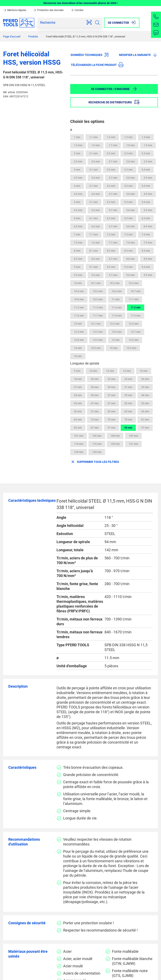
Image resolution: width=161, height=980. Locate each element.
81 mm (145, 420)
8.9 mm (148, 259)
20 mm (95, 379)
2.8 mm (130, 162)
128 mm (79, 452)
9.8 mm (130, 275)
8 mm (77, 251)
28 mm (95, 387)
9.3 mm (128, 267)
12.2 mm (115, 324)
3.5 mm (78, 178)
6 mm (77, 218)
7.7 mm (113, 243)
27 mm (78, 387)
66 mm (145, 412)
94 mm (128, 428)
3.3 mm (128, 170)
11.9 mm (136, 316)
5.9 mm (148, 210)
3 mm (77, 170)
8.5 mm (78, 259)
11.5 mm (136, 308)
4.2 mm (111, 186)
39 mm (128, 395)
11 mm (116, 299)
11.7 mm (98, 316)
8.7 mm (113, 259)
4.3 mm (128, 186)
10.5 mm (98, 291)
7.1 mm (93, 235)
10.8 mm (79, 299)
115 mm (97, 444)
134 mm (97, 452)
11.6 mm (79, 316)
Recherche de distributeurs (114, 102)
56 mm (78, 412)
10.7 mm (136, 291)
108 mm (115, 436)
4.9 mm (148, 194)
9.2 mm (111, 267)
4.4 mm (146, 186)
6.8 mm (130, 226)
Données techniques (90, 55)
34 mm (78, 395)
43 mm (78, 403)
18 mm (78, 379)
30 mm (111, 387)
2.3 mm (128, 153)
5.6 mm (96, 210)
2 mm (77, 153)
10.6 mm (117, 291)
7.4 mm (146, 235)
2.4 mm (146, 153)
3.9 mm (148, 178)
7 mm (77, 235)
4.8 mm (130, 194)
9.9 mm (148, 275)
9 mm (77, 267)
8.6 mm (96, 259)
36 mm (95, 395)
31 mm (128, 387)
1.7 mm (113, 145)
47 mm (95, 403)
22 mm (111, 379)
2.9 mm (148, 162)
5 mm (77, 202)
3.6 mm (96, 178)
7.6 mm (96, 243)
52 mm (128, 403)
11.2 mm (79, 308)
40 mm (145, 395)
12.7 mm (136, 332)
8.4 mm (146, 251)
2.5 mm (78, 162)
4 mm (77, 186)
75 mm (111, 420)
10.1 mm (96, 283)
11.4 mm (117, 308)
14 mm (78, 348)
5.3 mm (128, 202)
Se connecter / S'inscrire (114, 89)
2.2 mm (111, 153)
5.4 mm (146, 202)
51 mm (111, 403)
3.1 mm (93, 170)
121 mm (133, 444)
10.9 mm (98, 299)
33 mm (145, 387)
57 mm (95, 412)
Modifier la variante (138, 55)
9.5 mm (78, 275)
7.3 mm (128, 235)
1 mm (77, 137)
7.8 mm (130, 243)
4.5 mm (78, 194)
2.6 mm (96, 162)
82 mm (78, 428)
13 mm (116, 340)
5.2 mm (111, 202)
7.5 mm (78, 243)
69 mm (78, 420)
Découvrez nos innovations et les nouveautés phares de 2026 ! (80, 3)
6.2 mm (111, 218)
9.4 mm (146, 267)
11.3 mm (98, 308)
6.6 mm (96, 226)
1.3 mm (128, 137)
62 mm (111, 412)
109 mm (133, 436)
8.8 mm (130, 259)
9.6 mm (96, 275)
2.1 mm (93, 153)
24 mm (128, 379)
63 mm (128, 412)
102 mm (97, 436)
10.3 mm (133, 283)
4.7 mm (113, 194)
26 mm (145, 379)
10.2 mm (115, 283)
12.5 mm (98, 332)
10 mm (78, 283)
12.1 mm (96, 324)
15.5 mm (131, 348)
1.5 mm (78, 145)
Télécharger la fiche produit (97, 65)
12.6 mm (117, 332)
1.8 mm (130, 145)
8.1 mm (93, 251)
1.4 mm (146, 137)
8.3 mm (128, 251)
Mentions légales (15, 10)
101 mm (79, 436)
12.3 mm (133, 324)
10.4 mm (79, 291)
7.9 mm (148, 243)
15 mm (114, 348)
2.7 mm (113, 162)
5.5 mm (78, 210)
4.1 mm (93, 186)
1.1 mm (93, 137)
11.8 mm (117, 316)
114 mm (79, 444)
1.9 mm (148, 145)
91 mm (111, 428)
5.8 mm (130, 210)
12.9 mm (98, 340)
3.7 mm (113, 178)
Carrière (77, 10)
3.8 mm (130, 178)
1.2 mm (111, 137)
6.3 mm (128, 218)
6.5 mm (78, 226)
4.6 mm (96, 194)
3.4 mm (146, 170)
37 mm (111, 395)
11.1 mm (133, 299)
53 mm (145, 403)
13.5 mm (133, 340)
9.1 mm (93, 267)
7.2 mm (111, 235)
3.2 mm (111, 170)
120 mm (115, 444)
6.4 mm (146, 218)
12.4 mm (79, 332)
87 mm (95, 428)
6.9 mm (148, 226)
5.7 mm (113, 210)
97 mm (145, 428)
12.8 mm (79, 340)
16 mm (78, 356)
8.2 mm (111, 251)
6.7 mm (113, 226)
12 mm (78, 324)
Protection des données (49, 10)
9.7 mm (113, 275)
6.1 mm (93, 218)
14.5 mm (96, 348)
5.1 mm (93, 202)
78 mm (128, 420)
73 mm (95, 420)
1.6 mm (96, 145)
